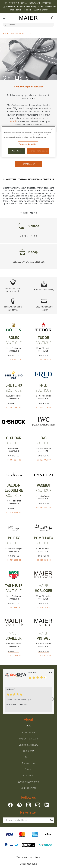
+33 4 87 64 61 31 (14, 608)
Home (6, 33)
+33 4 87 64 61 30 (14, 407)
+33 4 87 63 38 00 (14, 560)
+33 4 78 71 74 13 (14, 360)
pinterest (19, 805)
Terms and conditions (28, 857)
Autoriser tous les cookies (38, 151)
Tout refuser (17, 151)
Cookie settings (29, 788)
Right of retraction (28, 739)
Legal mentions (28, 864)
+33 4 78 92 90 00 (14, 512)
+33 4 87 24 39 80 (43, 407)
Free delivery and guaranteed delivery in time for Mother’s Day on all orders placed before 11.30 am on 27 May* (29, 8)
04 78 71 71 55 (28, 236)
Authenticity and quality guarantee (13, 286)
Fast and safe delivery (44, 286)
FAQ (28, 726)
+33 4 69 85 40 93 (43, 560)
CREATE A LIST (29, 164)
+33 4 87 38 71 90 (43, 460)
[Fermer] (52, 129)
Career (28, 757)
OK (52, 820)
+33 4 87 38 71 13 (43, 360)
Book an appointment (29, 782)
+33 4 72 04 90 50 (14, 655)
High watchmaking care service (13, 305)
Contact (29, 769)
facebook (10, 805)
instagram (29, 805)
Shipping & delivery (28, 745)
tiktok (38, 805)
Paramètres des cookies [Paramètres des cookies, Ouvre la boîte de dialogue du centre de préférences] (28, 144)
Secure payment (28, 732)
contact (12, 121)
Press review (29, 763)
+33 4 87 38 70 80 (43, 507)
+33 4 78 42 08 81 (43, 608)
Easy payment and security (44, 305)
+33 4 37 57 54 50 (43, 655)
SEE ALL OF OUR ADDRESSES (29, 262)
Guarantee (29, 751)
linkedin (47, 805)
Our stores (29, 775)
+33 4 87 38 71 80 (14, 460)
